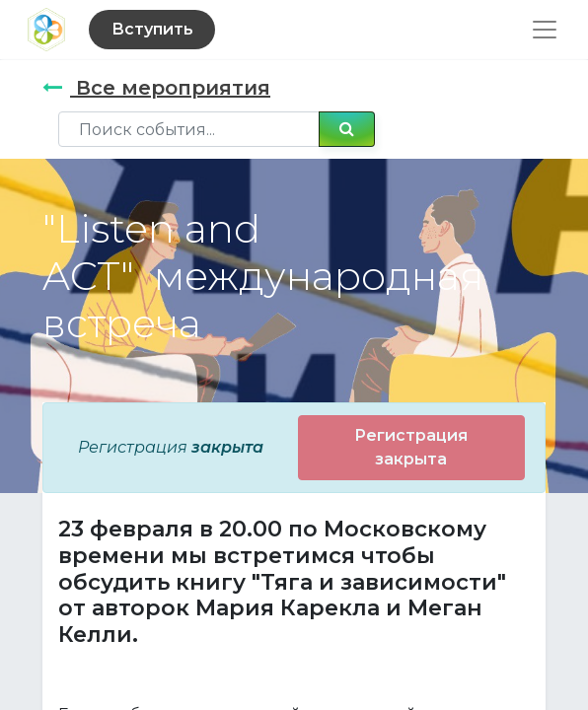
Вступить (152, 29)
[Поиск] (347, 129)
